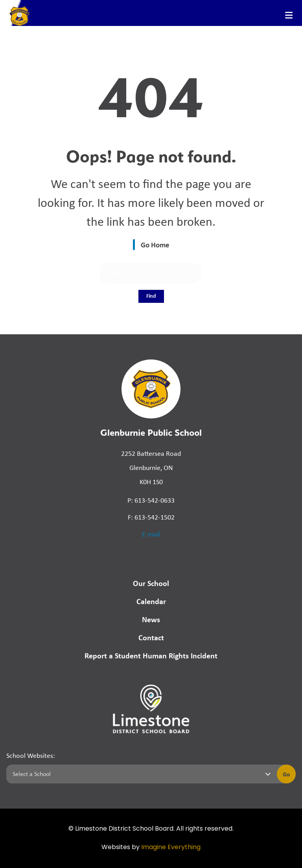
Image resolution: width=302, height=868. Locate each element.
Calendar (151, 601)
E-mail (151, 534)
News (151, 619)
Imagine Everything (171, 848)
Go (286, 774)
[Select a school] (140, 774)
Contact (151, 637)
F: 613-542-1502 (151, 517)
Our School (151, 583)
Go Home (155, 245)
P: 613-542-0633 (151, 500)
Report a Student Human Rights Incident (151, 655)
